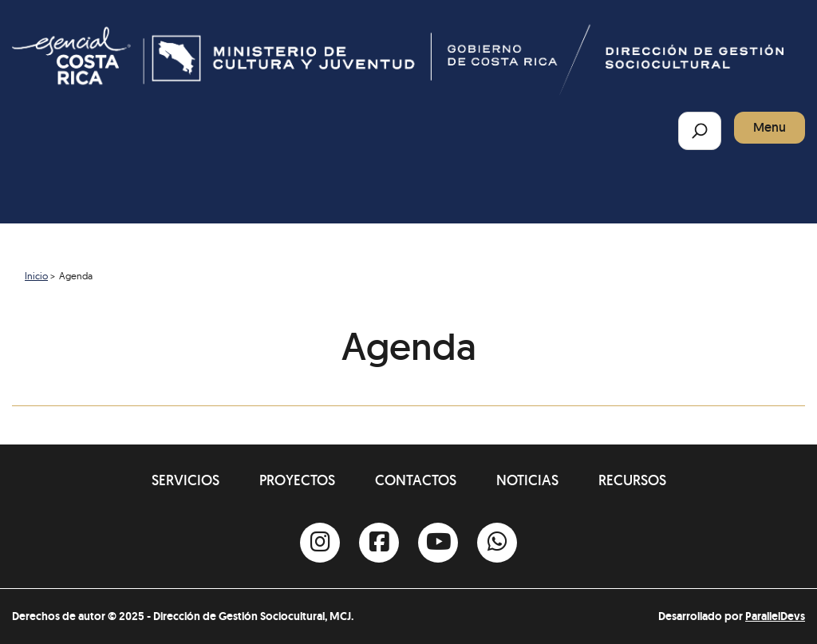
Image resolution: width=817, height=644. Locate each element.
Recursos (632, 480)
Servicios (186, 480)
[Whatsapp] (497, 543)
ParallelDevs (775, 616)
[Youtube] (438, 543)
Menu (770, 127)
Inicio (36, 276)
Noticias (527, 480)
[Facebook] (379, 543)
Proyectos (297, 480)
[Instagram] (320, 543)
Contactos (416, 480)
